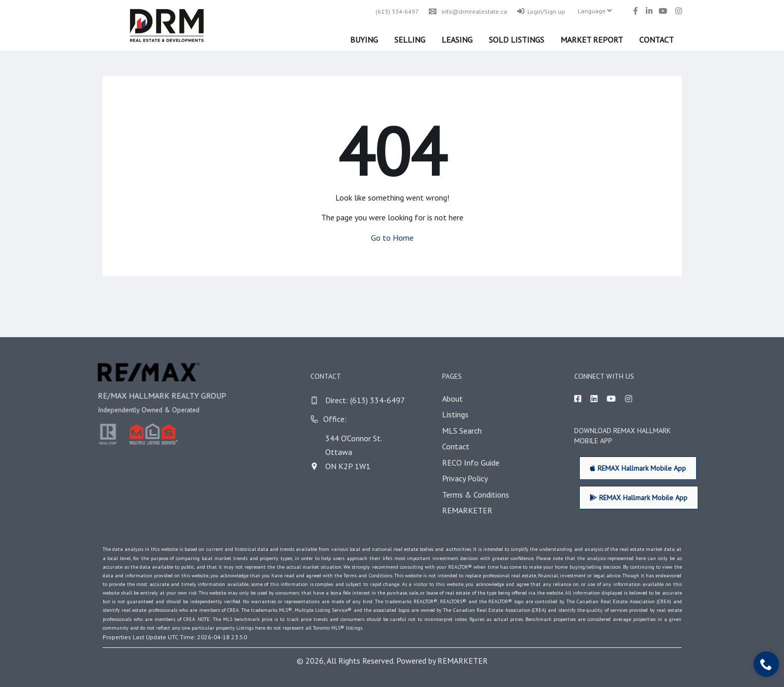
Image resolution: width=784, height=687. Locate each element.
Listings (472, 414)
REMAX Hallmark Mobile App (654, 468)
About (469, 399)
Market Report (592, 40)
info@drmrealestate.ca (468, 11)
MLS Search (478, 431)
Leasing (457, 40)
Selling (410, 40)
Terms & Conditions (492, 495)
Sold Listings (516, 40)
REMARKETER (483, 510)
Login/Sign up (541, 11)
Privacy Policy (481, 478)
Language (595, 11)
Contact (656, 40)
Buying (364, 40)
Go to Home (392, 238)
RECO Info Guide (487, 463)
